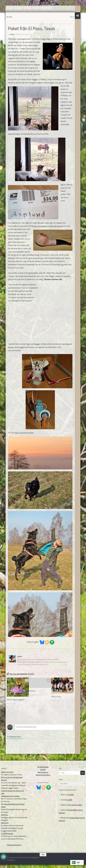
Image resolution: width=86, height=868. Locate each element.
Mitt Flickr (5, 818)
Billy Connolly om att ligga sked (12, 781)
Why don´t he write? (75, 808)
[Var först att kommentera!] (44, 730)
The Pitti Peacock (7, 837)
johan (12, 38)
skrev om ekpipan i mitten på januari (48, 229)
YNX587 (32, 694)
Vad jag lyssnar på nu (14, 848)
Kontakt (43, 773)
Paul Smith (5, 826)
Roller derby (56, 700)
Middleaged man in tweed (10, 799)
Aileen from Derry (7, 775)
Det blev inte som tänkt (29, 8)
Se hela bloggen (43, 770)
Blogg (9, 20)
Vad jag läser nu (43, 776)
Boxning (4, 783)
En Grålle (71, 798)
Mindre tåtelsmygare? (16, 703)
